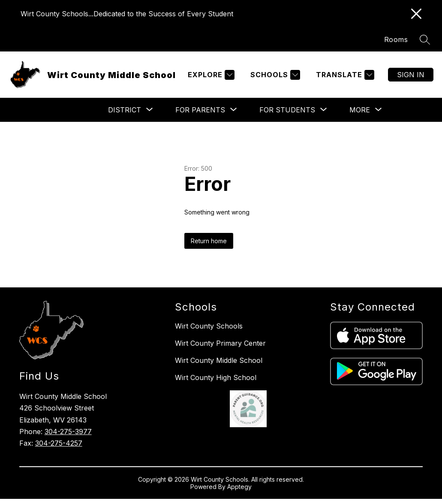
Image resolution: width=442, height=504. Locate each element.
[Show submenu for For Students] (287, 110)
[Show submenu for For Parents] (200, 110)
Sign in (411, 75)
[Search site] (425, 39)
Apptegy (239, 487)
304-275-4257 (59, 443)
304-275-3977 (68, 432)
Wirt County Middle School (219, 360)
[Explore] (210, 75)
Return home (209, 241)
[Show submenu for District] (125, 110)
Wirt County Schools (209, 326)
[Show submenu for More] (360, 110)
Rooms (396, 39)
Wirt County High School (216, 377)
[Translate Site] (344, 75)
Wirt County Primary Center (220, 343)
